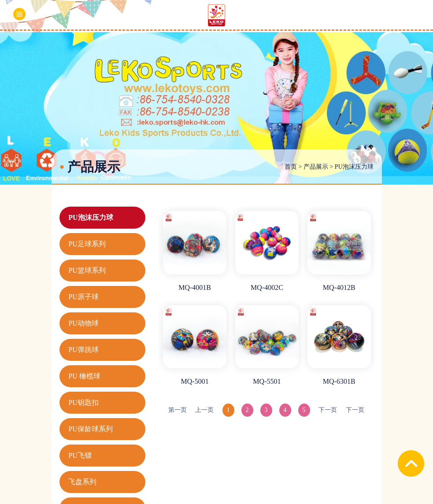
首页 (291, 167)
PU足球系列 (87, 244)
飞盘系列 (82, 482)
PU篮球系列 (87, 270)
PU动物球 (83, 323)
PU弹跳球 (83, 350)
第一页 (178, 410)
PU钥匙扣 (83, 402)
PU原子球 (83, 297)
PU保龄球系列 (90, 429)
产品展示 (316, 167)
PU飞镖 (80, 455)
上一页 (204, 410)
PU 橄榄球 (84, 376)
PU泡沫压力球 (354, 167)
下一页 (328, 410)
